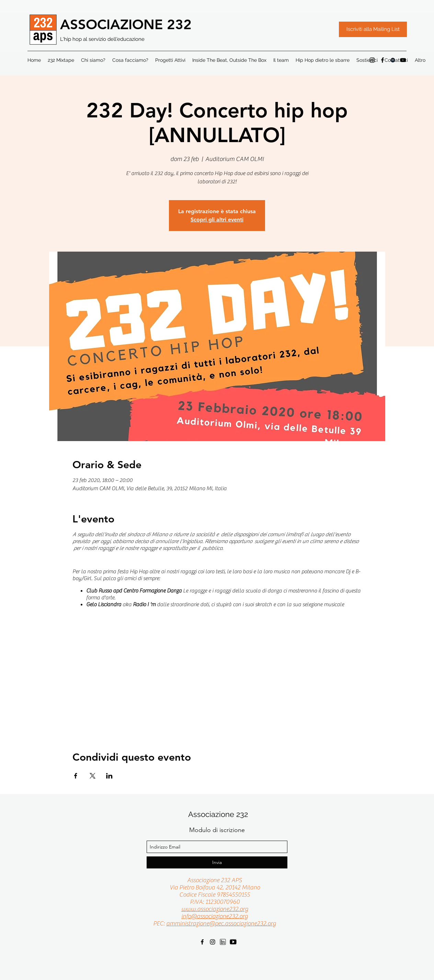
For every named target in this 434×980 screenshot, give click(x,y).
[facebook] (382, 60)
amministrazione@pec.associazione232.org (221, 924)
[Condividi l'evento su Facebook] (76, 776)
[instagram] (372, 60)
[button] (420, 60)
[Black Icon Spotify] (393, 60)
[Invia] (217, 862)
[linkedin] (223, 942)
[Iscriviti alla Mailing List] (373, 29)
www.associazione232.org (215, 909)
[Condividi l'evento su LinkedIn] (109, 776)
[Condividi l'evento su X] (93, 776)
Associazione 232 (218, 814)
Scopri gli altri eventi (217, 220)
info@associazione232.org (215, 916)
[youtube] (233, 942)
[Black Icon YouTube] (403, 60)
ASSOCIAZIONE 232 (126, 24)
